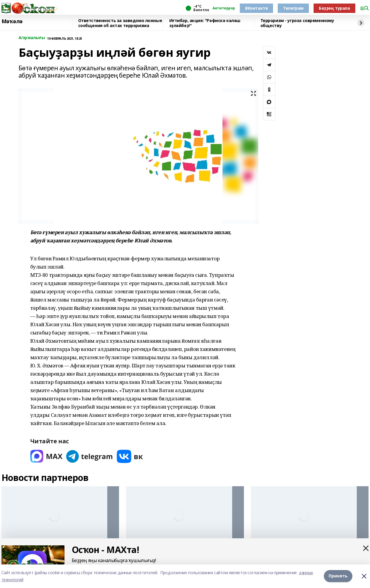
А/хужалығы (32, 38)
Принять (338, 576)
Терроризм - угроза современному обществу (297, 23)
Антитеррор (224, 8)
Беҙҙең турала (334, 8)
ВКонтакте (256, 8)
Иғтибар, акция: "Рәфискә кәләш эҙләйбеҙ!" (205, 23)
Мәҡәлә (12, 21)
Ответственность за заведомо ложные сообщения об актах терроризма (120, 23)
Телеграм (293, 8)
